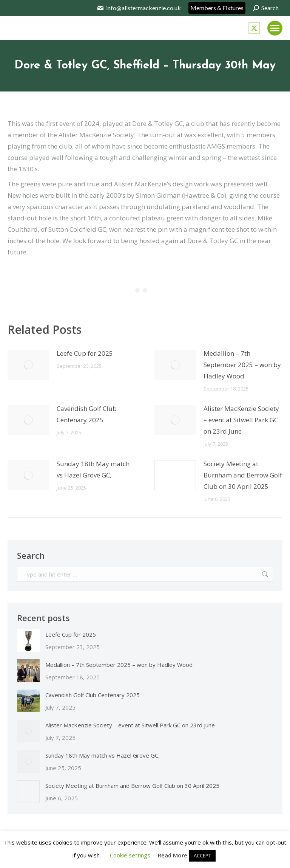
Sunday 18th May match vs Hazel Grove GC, (93, 469)
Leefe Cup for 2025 (85, 353)
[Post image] (28, 365)
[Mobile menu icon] (275, 28)
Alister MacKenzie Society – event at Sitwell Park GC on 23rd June (241, 420)
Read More (173, 855)
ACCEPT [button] (202, 856)
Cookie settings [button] (130, 855)
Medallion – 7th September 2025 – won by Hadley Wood (242, 365)
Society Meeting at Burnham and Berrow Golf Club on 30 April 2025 (243, 475)
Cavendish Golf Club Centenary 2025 (87, 414)
